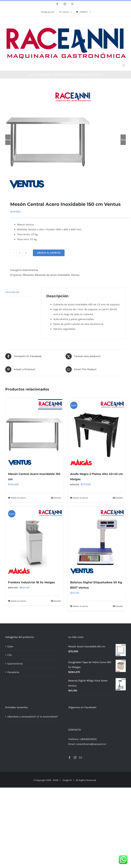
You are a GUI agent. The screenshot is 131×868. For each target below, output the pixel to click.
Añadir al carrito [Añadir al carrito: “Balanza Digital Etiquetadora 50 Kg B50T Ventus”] (80, 606)
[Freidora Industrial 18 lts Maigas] (35, 541)
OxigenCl (67, 780)
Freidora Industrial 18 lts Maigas (31, 582)
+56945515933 (88, 739)
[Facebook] (70, 757)
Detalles (57, 498)
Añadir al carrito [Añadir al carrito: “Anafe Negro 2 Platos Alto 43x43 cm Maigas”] (80, 498)
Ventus (75, 275)
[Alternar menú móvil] (124, 65)
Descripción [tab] (12, 292)
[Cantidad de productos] (20, 252)
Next (123, 140)
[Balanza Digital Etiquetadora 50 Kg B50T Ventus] (97, 541)
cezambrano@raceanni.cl (91, 744)
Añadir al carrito (49, 252)
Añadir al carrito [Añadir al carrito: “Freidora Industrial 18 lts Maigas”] (18, 601)
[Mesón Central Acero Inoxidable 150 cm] (35, 433)
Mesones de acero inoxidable (52, 275)
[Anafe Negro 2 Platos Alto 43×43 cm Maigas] (97, 433)
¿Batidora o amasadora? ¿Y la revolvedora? (33, 716)
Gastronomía (30, 270)
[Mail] (80, 757)
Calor (10, 646)
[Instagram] (75, 757)
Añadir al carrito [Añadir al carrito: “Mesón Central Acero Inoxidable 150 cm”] (18, 498)
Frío (10, 655)
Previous (8, 140)
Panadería (13, 672)
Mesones (28, 275)
